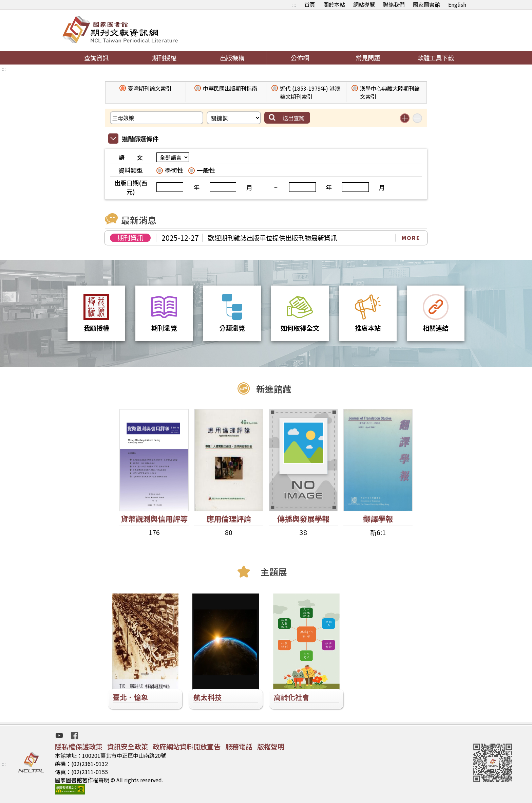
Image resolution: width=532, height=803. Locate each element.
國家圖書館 (426, 4)
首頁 (310, 4)
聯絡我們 (394, 4)
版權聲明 (271, 746)
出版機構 (232, 58)
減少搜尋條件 (417, 118)
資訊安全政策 (128, 746)
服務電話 (239, 746)
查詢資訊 (96, 58)
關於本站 (334, 4)
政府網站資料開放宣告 (187, 746)
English (457, 4)
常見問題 (368, 58)
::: (294, 4)
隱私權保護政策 (79, 746)
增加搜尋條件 (405, 118)
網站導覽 (364, 4)
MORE (411, 238)
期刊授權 (164, 58)
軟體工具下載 (436, 58)
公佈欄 (300, 58)
